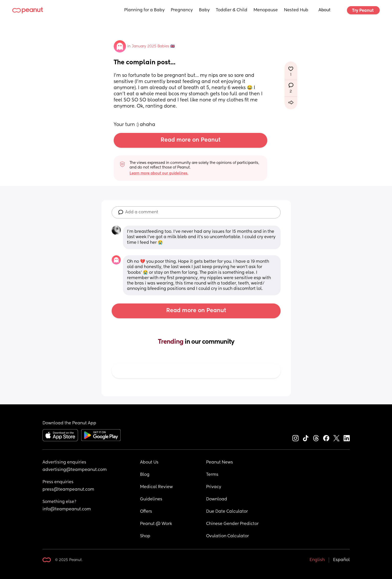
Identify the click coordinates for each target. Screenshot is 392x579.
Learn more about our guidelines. (159, 173)
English (317, 560)
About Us (149, 462)
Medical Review (156, 487)
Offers (146, 512)
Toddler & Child (232, 10)
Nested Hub (296, 10)
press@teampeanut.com (68, 490)
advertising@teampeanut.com (75, 470)
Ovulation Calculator (227, 536)
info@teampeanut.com (67, 509)
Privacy (214, 487)
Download (217, 499)
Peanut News (220, 462)
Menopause (266, 10)
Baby (204, 10)
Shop (145, 536)
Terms (212, 475)
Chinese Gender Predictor (232, 524)
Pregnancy (182, 10)
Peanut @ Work (156, 524)
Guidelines (151, 499)
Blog (145, 475)
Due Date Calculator (227, 512)
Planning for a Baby (144, 10)
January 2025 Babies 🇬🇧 (153, 46)
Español (341, 560)
